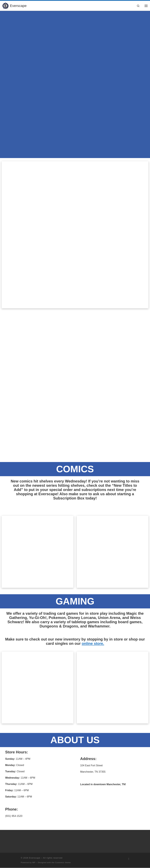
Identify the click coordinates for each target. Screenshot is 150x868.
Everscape (35, 858)
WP (34, 863)
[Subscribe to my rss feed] (129, 859)
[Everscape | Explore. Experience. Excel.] (6, 5)
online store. (93, 644)
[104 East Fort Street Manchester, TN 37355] (113, 805)
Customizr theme (63, 863)
